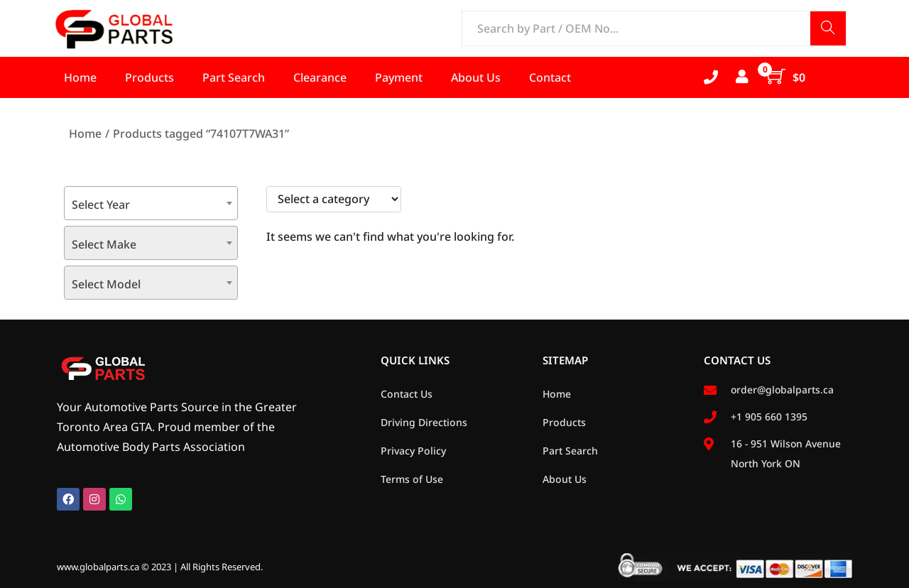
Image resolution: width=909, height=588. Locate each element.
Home (85, 134)
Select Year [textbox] (101, 205)
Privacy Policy (413, 451)
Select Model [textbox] (106, 284)
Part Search (570, 451)
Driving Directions (424, 422)
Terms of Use (412, 479)
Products (564, 422)
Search (828, 29)
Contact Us (407, 394)
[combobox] (151, 203)
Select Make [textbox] (104, 244)
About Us (565, 479)
